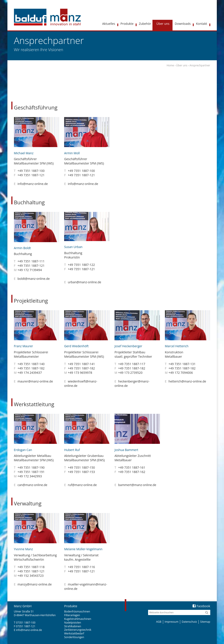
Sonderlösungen (74, 637)
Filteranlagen (72, 615)
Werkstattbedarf (74, 633)
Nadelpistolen (73, 623)
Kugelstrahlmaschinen (78, 619)
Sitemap (205, 622)
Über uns (182, 65)
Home (170, 65)
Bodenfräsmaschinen (77, 611)
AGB (159, 622)
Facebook (201, 606)
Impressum (172, 622)
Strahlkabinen (73, 626)
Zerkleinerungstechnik (78, 630)
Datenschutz (189, 622)
